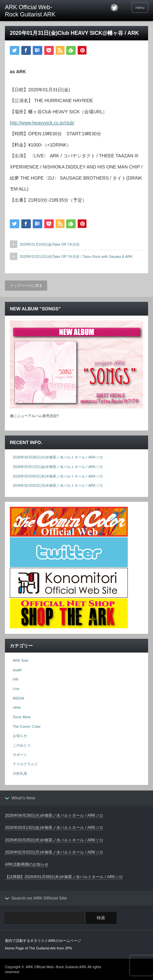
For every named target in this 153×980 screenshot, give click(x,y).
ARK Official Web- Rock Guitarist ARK (56, 967)
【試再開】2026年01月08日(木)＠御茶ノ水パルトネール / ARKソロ (64, 877)
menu (140, 8)
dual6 (17, 670)
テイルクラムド (25, 764)
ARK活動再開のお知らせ (27, 864)
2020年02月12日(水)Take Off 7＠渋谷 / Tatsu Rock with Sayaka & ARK (76, 256)
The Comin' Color (27, 726)
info (16, 679)
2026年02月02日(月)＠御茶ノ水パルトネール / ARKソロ (58, 485)
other (17, 707)
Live (16, 689)
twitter (114, 8)
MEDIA (19, 698)
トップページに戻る (26, 285)
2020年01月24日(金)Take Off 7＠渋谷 (50, 244)
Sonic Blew (22, 717)
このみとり (22, 745)
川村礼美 (20, 773)
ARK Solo (21, 660)
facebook (123, 8)
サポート (20, 755)
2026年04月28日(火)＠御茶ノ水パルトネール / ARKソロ (58, 457)
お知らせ (20, 736)
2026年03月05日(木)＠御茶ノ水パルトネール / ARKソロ (58, 476)
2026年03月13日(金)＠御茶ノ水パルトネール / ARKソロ (58, 467)
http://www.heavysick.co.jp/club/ (42, 123)
